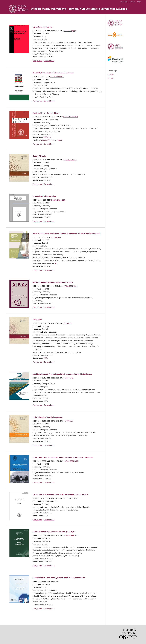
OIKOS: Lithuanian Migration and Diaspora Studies (53, 282)
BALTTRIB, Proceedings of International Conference (53, 73)
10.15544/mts (55, 237)
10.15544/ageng (70, 31)
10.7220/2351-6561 (70, 286)
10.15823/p (68, 323)
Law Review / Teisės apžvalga (44, 196)
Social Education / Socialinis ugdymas (48, 417)
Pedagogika (37, 319)
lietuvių (111, 78)
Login (139, 2)
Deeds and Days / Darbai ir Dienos (46, 113)
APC (56, 263)
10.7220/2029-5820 (71, 461)
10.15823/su (68, 421)
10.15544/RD (68, 378)
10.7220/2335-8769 (70, 117)
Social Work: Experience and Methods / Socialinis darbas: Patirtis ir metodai (63, 457)
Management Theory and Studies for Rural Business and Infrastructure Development (66, 233)
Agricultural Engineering (42, 27)
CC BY (46, 358)
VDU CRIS (124, 2)
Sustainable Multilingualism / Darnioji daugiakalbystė (54, 532)
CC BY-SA (47, 137)
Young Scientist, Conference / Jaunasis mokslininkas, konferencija (59, 578)
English (111, 75)
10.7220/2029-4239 (58, 200)
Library (132, 2)
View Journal (37, 61)
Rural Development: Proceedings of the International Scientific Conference (62, 374)
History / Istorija (39, 156)
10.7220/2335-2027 (71, 535)
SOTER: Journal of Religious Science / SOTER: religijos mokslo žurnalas (60, 494)
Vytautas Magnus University (52, 140)
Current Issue (49, 61)
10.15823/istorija (70, 160)
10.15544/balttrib (57, 77)
